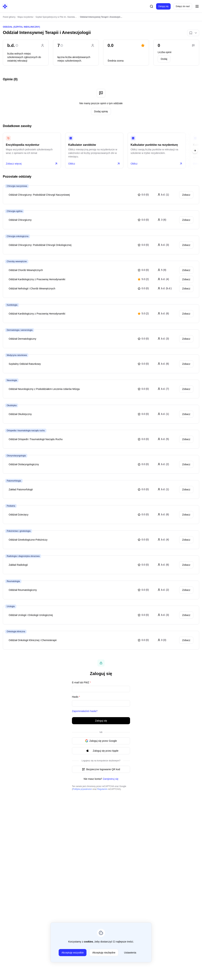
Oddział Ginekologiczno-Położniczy (28, 540)
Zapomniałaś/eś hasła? (85, 711)
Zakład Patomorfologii (21, 489)
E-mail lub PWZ (81, 682)
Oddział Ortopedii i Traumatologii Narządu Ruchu (36, 439)
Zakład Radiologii (18, 565)
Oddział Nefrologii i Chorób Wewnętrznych (32, 289)
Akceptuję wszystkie (73, 953)
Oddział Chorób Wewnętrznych (26, 270)
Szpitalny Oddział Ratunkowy (25, 364)
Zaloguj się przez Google (101, 741)
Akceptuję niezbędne (104, 953)
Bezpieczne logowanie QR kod (101, 769)
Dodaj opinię (101, 111)
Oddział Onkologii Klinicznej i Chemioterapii (33, 640)
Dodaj (164, 59)
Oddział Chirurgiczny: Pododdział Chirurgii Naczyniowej (39, 195)
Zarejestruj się (111, 779)
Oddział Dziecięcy (19, 515)
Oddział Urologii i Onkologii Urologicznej (31, 615)
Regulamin (102, 789)
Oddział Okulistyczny (20, 414)
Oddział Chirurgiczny (20, 220)
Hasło (76, 697)
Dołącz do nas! (183, 6)
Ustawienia (130, 953)
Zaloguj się (163, 6)
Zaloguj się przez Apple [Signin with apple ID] (101, 751)
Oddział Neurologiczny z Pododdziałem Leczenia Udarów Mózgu (44, 389)
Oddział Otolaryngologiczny (24, 464)
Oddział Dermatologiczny (23, 339)
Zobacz (186, 195)
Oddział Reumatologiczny (23, 590)
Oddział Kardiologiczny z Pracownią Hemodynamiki (37, 279)
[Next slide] (195, 151)
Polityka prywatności (82, 789)
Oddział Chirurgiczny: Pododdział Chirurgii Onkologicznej (40, 245)
